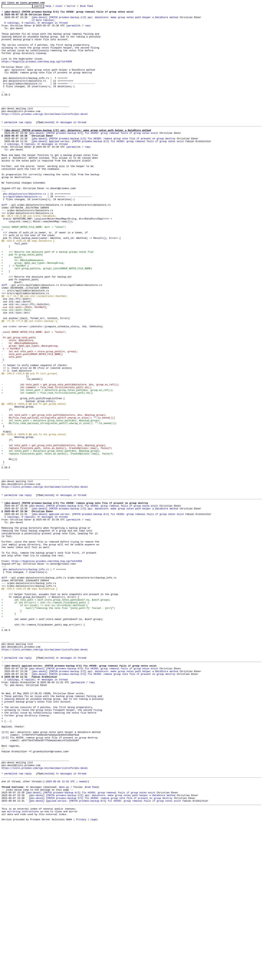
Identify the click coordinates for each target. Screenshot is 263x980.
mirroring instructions (23, 968)
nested (49, 146)
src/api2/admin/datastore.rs (22, 234)
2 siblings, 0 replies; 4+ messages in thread (36, 171)
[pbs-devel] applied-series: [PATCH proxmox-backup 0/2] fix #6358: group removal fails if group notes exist (108, 168)
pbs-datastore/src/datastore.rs (24, 231)
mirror (77, 7)
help (54, 7)
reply (28, 146)
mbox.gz (64, 939)
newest (83, 933)
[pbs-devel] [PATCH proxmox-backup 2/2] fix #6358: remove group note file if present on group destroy (104, 164)
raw (87, 30)
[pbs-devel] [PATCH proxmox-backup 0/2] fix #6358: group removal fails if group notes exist (93, 158)
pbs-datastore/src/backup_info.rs (26, 680)
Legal (94, 977)
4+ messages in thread (71, 146)
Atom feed (92, 7)
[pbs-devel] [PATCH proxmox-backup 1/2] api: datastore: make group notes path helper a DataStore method (105, 20)
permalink (74, 30)
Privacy (81, 977)
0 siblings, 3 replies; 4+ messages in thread (36, 27)
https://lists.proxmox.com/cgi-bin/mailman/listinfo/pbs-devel (45, 136)
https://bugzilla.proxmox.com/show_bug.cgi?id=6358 (37, 73)
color (65, 7)
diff (4, 244)
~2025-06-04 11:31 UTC (60, 933)
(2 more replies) (43, 23)
